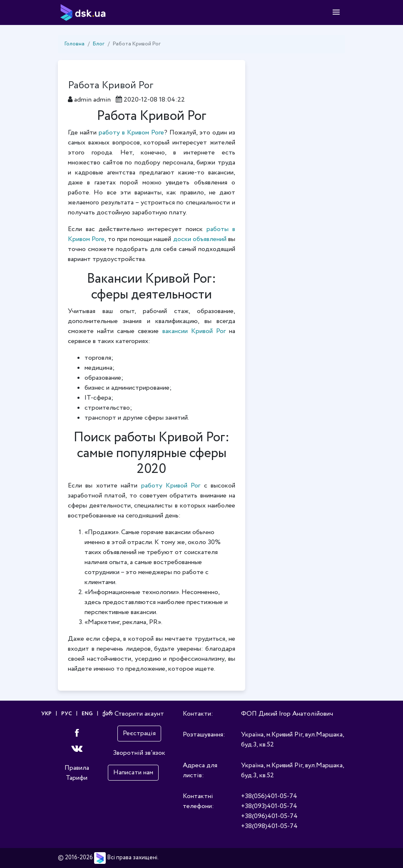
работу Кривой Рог (171, 486)
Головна (75, 44)
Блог (99, 44)
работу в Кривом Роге (131, 133)
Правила (77, 768)
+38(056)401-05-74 (269, 796)
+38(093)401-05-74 (269, 806)
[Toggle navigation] (336, 12)
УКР (46, 714)
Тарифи (77, 778)
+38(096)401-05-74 (269, 816)
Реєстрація (139, 733)
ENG (87, 714)
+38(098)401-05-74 (269, 826)
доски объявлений (200, 239)
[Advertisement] (301, 185)
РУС (67, 714)
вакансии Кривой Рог (194, 331)
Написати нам (133, 772)
